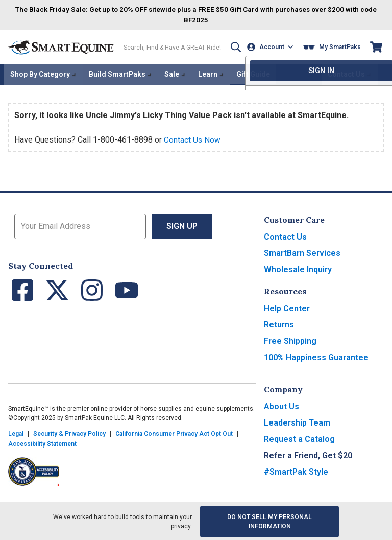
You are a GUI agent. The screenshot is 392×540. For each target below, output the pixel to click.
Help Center (287, 307)
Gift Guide (253, 74)
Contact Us (285, 235)
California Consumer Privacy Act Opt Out (174, 432)
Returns (279, 323)
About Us (281, 405)
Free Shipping (290, 339)
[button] (232, 47)
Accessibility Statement (42, 442)
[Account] (271, 47)
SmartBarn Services (302, 252)
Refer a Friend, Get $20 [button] (308, 454)
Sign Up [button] (182, 225)
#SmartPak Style (296, 470)
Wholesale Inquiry (298, 268)
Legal (16, 432)
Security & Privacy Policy (69, 432)
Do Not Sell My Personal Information (269, 520)
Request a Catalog (299, 438)
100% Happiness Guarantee (316, 356)
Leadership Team (297, 421)
